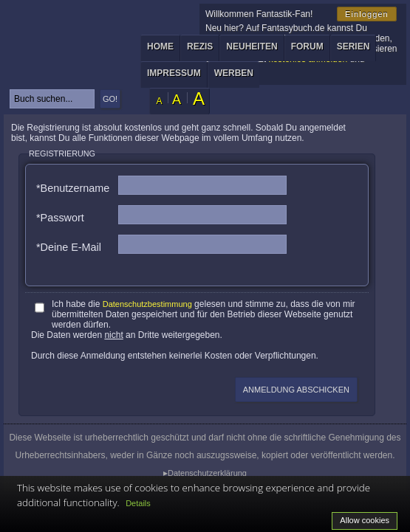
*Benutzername (73, 188)
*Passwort (60, 218)
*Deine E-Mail (69, 247)
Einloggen (367, 14)
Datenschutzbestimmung (147, 304)
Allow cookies (365, 520)
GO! (110, 99)
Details (138, 503)
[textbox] (52, 99)
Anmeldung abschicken (296, 390)
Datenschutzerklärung (207, 473)
